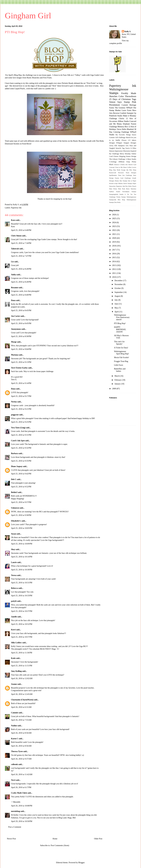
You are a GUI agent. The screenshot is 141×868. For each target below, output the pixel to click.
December (119, 281)
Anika (14, 275)
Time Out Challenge (125, 175)
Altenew (117, 164)
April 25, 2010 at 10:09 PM (22, 544)
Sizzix (134, 135)
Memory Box (123, 127)
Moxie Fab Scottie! (122, 357)
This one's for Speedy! (119, 343)
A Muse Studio (131, 159)
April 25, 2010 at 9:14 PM (21, 383)
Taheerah (15, 249)
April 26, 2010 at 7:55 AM (21, 720)
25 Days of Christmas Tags (123, 99)
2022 (114, 230)
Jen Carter (16, 316)
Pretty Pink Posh (119, 189)
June (116, 304)
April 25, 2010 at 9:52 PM (21, 487)
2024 (114, 222)
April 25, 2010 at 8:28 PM (21, 269)
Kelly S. (128, 32)
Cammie (15, 713)
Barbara (15, 453)
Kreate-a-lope (113, 183)
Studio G (123, 194)
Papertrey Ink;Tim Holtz (124, 186)
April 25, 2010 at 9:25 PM (21, 422)
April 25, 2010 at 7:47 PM (21, 256)
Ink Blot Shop (131, 170)
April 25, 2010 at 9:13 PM (21, 362)
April (117, 312)
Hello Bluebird (128, 129)
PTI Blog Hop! (120, 323)
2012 (114, 269)
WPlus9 (129, 108)
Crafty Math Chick (19, 793)
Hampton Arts (123, 146)
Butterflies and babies (120, 370)
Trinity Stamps (121, 197)
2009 (114, 389)
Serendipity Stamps (129, 192)
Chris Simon (16, 236)
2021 (114, 234)
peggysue (15, 415)
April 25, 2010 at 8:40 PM (21, 295)
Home (55, 839)
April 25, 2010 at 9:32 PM (21, 448)
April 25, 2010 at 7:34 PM (21, 243)
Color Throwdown (127, 96)
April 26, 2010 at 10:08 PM (22, 806)
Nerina (14, 402)
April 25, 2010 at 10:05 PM (22, 528)
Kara (13, 220)
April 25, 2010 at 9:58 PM (21, 515)
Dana (13, 300)
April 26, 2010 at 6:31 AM (21, 707)
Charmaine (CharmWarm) (22, 700)
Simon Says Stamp (120, 102)
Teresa (14, 575)
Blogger (81, 863)
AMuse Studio (123, 121)
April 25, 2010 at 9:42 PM (21, 474)
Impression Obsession (122, 151)
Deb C (14, 479)
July (116, 300)
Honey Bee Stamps (121, 181)
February (118, 380)
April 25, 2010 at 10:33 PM (22, 596)
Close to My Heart (121, 167)
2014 (114, 262)
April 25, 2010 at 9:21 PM (21, 409)
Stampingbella (114, 194)
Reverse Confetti (120, 113)
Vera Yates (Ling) (18, 428)
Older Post (98, 839)
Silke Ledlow (16, 643)
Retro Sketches (131, 189)
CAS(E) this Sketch (126, 164)
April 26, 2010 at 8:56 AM (21, 733)
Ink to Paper (132, 181)
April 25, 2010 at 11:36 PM (22, 653)
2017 (114, 250)
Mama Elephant (123, 124)
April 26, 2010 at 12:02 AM (22, 678)
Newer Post (11, 839)
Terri (13, 780)
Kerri (13, 630)
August (118, 296)
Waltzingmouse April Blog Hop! (122, 353)
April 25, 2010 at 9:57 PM (21, 502)
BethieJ (14, 492)
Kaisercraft (113, 173)
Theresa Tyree (17, 751)
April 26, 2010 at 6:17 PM (21, 787)
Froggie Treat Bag (121, 361)
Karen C (15, 739)
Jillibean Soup (124, 162)
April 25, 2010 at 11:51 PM (22, 666)
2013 (114, 265)
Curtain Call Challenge (117, 137)
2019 (114, 242)
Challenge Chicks (117, 119)
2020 (114, 238)
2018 (114, 246)
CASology (113, 162)
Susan (14, 534)
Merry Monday (125, 154)
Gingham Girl (28, 16)
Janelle (14, 617)
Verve (119, 129)
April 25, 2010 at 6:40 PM (21, 230)
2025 (114, 218)
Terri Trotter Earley (19, 368)
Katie (13, 658)
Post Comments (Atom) (60, 845)
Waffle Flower (121, 140)
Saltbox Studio (115, 192)
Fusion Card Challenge (123, 178)
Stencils (118, 148)
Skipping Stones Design (128, 156)
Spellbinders (113, 175)
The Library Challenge (117, 159)
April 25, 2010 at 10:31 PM (22, 583)
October (118, 288)
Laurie (14, 562)
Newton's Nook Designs (127, 173)
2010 (114, 277)
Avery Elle (113, 146)
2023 (114, 226)
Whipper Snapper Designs (126, 143)
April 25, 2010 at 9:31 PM (21, 435)
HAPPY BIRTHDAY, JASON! (120, 329)
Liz (12, 262)
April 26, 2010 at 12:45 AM (22, 694)
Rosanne (15, 288)
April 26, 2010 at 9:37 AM (21, 759)
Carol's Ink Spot (18, 441)
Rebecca (15, 588)
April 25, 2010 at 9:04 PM (21, 349)
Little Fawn (119, 365)
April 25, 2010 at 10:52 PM (22, 624)
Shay (13, 549)
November (119, 284)
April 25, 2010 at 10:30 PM (22, 570)
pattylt (14, 601)
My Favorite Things (123, 135)
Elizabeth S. (16, 521)
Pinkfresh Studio (116, 116)
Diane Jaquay (17, 466)
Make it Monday (130, 116)
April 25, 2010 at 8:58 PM (21, 336)
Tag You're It (127, 148)
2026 (114, 215)
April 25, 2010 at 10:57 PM (22, 637)
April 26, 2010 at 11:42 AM (22, 774)
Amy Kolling (16, 671)
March (117, 376)
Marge (14, 342)
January (118, 384)
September (119, 292)
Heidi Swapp (121, 170)
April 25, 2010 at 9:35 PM (21, 461)
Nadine (14, 726)
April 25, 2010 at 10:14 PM (22, 557)
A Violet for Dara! (121, 348)
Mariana (15, 355)
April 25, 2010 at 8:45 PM (21, 310)
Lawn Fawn (126, 110)
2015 (114, 258)
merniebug (16, 811)
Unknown (15, 508)
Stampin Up (131, 113)
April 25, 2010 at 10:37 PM (22, 611)
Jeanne (14, 684)
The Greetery (120, 108)
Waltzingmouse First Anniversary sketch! (122, 317)
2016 (114, 254)
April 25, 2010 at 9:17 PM (21, 396)
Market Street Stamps (125, 183)
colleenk (14, 764)
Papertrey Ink (16, 208)
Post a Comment (15, 827)
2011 (114, 273)
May (116, 308)
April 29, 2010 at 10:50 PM (22, 821)
